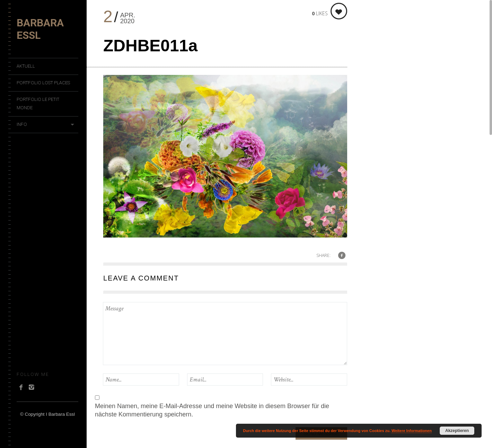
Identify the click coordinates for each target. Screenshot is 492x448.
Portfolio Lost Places (43, 83)
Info (22, 124)
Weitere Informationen (412, 431)
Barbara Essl (40, 29)
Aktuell (26, 66)
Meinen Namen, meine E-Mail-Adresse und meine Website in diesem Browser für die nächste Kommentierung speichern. (212, 410)
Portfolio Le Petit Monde (38, 104)
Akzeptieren (457, 431)
